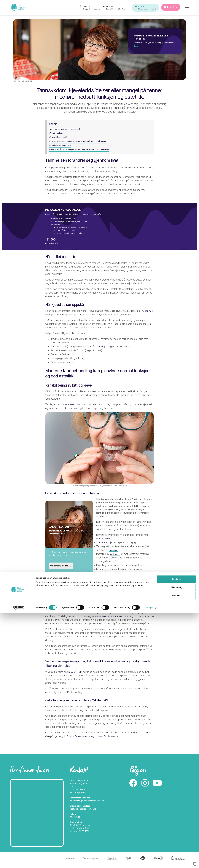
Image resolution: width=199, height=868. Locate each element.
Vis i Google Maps (78, 797)
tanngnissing (106, 347)
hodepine (147, 311)
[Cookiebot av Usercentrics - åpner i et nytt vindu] (18, 863)
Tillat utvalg (176, 842)
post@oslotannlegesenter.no (83, 813)
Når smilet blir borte (57, 134)
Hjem (15, 81)
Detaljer (149, 863)
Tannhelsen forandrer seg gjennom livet (65, 131)
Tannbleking (102, 546)
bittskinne (76, 406)
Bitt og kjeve (52, 167)
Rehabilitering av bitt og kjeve (61, 145)
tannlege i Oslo (75, 677)
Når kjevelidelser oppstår (59, 138)
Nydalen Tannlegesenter (109, 742)
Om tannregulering (61, 568)
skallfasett (115, 557)
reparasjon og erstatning (109, 621)
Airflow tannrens (105, 542)
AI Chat (139, 8)
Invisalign (114, 553)
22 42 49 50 (75, 821)
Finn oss (109, 8)
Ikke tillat (176, 851)
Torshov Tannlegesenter (80, 742)
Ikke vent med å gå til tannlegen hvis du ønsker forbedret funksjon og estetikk (80, 149)
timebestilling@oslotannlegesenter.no (87, 805)
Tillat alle (176, 834)
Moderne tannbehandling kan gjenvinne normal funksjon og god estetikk (79, 141)
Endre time (82, 8)
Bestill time (169, 8)
